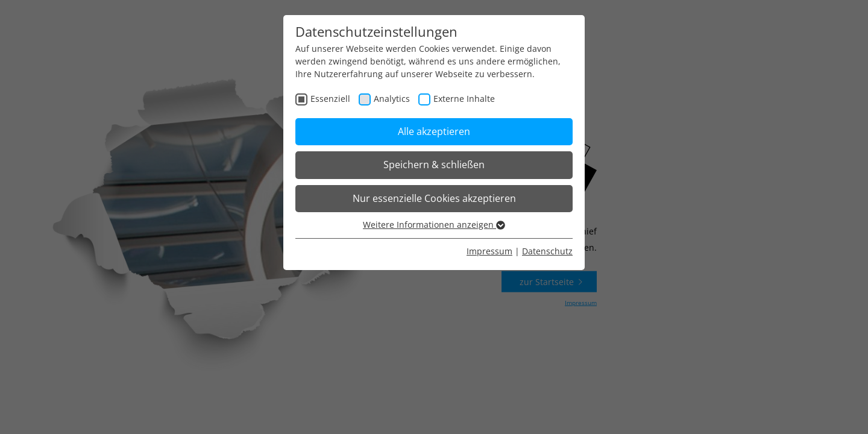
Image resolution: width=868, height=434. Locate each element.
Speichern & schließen (434, 165)
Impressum (489, 251)
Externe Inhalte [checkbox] (464, 99)
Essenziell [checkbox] (330, 99)
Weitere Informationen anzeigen (434, 225)
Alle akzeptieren (434, 131)
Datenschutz (547, 251)
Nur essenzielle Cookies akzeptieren (434, 198)
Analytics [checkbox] (392, 99)
